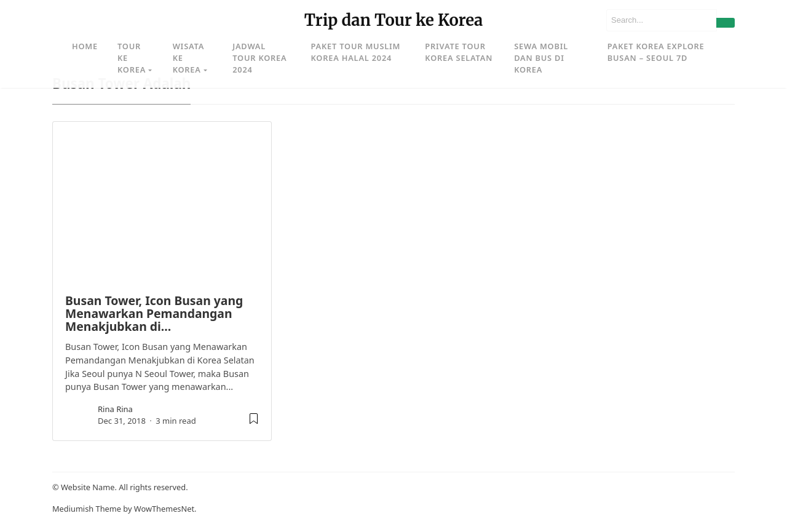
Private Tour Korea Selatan (459, 52)
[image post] (162, 202)
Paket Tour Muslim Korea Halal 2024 (356, 52)
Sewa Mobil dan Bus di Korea (541, 58)
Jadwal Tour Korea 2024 (259, 58)
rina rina (115, 409)
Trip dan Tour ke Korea (394, 20)
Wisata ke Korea (188, 58)
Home (85, 46)
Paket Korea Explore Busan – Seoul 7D (656, 52)
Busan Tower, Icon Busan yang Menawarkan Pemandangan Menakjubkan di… (154, 314)
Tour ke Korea (132, 58)
